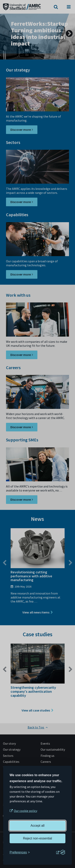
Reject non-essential (37, 838)
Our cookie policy (25, 811)
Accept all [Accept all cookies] (37, 826)
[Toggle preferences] (20, 852)
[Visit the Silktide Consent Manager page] (61, 852)
